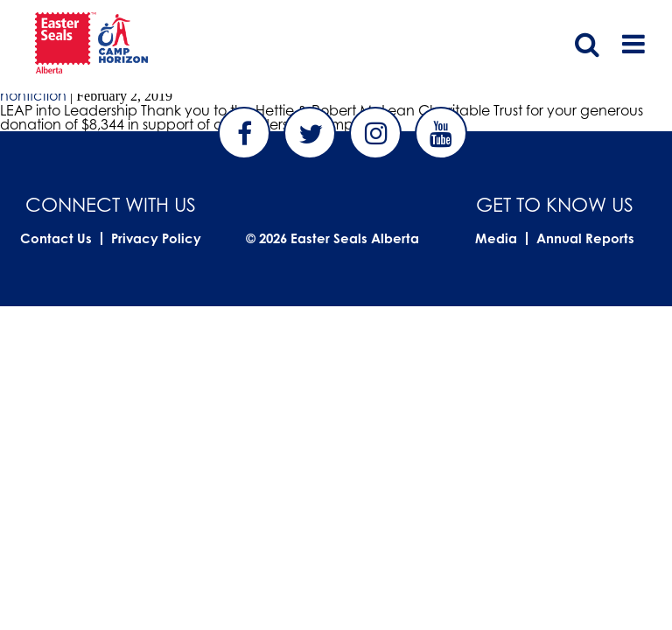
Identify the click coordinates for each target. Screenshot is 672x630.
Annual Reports (585, 238)
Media (496, 238)
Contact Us (56, 238)
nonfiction (33, 95)
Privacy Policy (156, 238)
